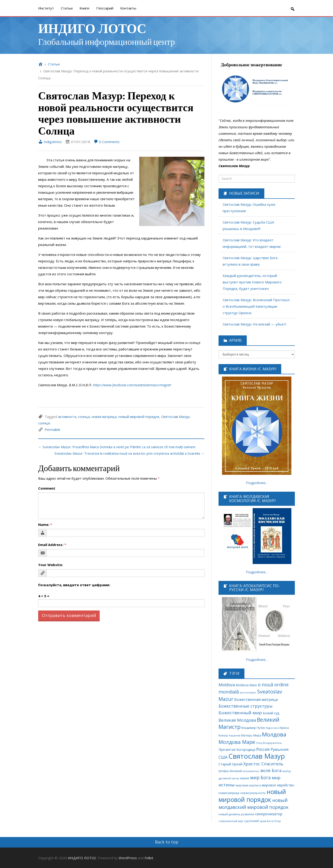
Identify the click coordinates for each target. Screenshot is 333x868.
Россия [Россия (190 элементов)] (263, 749)
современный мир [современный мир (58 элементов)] (231, 821)
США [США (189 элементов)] (223, 757)
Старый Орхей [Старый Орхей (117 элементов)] (230, 764)
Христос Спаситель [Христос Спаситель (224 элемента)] (263, 764)
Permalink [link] (52, 429)
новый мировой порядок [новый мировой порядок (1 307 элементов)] (252, 796)
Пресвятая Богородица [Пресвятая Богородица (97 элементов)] (237, 750)
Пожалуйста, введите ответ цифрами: (74, 585)
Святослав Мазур (175, 417)
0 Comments (107, 142)
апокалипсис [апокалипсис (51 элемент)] (251, 771)
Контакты (128, 8)
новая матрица (104, 417)
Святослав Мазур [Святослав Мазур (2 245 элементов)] (257, 756)
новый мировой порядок (139, 417)
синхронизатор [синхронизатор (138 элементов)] (269, 814)
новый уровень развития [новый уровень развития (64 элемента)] (236, 814)
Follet (149, 858)
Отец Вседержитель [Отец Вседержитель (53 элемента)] (269, 743)
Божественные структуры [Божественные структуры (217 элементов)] (245, 706)
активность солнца (74, 417)
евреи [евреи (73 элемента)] (245, 778)
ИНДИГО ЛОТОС (92, 28)
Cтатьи (67, 8)
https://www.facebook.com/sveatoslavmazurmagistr (132, 385)
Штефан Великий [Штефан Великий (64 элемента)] (230, 771)
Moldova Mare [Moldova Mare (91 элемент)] (246, 685)
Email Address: (52, 545)
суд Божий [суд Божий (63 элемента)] (251, 821)
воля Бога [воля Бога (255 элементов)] (271, 770)
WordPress (128, 858)
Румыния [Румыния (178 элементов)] (280, 749)
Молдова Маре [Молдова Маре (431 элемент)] (237, 742)
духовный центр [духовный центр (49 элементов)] (229, 778)
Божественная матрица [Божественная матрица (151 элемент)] (256, 699)
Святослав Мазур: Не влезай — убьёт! (254, 324)
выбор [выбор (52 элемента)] (287, 771)
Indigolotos (50, 142)
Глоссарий (105, 8)
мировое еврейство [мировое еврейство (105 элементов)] (278, 785)
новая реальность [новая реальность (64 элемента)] (253, 793)
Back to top (167, 842)
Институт (46, 8)
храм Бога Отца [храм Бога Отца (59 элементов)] (270, 821)
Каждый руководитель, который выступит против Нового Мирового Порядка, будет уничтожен (252, 282)
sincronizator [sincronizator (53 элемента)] (248, 692)
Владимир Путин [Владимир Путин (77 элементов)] (253, 728)
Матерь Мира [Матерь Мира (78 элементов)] (251, 735)
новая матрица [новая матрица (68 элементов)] (229, 793)
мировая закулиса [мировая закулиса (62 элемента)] (248, 785)
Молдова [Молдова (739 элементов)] (274, 734)
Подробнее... (257, 483)
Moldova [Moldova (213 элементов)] (227, 685)
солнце (44, 423)
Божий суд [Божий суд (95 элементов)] (271, 713)
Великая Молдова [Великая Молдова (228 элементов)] (237, 720)
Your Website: (51, 565)
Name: (45, 524)
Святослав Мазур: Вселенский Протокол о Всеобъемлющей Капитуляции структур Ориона (256, 306)
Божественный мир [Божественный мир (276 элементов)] (240, 713)
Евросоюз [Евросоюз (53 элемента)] (272, 728)
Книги (84, 8)
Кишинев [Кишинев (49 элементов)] (234, 736)
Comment (47, 488)
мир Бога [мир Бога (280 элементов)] (261, 778)
